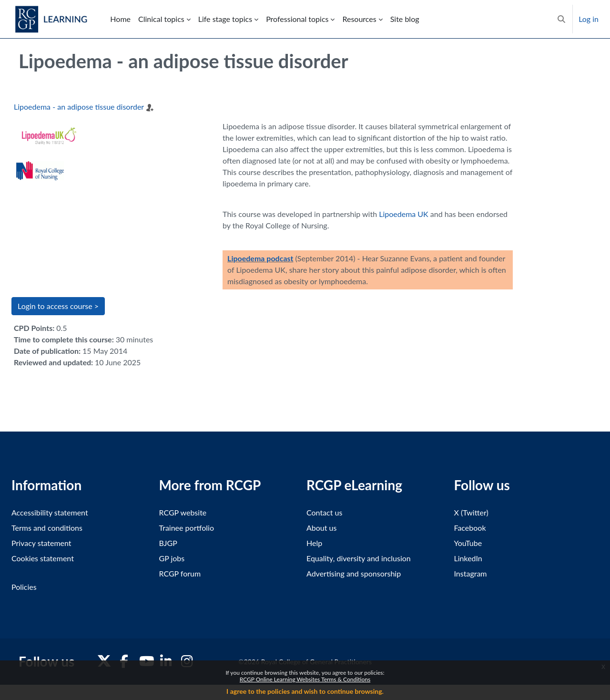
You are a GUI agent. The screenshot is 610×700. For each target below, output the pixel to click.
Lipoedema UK (404, 214)
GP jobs (172, 558)
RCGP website (183, 512)
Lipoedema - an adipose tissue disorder (79, 107)
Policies (24, 587)
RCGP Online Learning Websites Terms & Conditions (305, 679)
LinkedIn (468, 558)
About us (321, 528)
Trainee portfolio (187, 528)
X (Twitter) (471, 512)
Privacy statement (41, 543)
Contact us (324, 512)
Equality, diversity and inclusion (359, 558)
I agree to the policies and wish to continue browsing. (305, 691)
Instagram (471, 573)
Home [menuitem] (120, 19)
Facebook (470, 528)
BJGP (168, 543)
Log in (589, 19)
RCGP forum (180, 573)
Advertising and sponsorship (354, 573)
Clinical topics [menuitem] (161, 19)
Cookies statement (43, 558)
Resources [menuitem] (359, 19)
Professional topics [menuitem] (297, 19)
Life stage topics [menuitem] (225, 19)
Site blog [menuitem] (405, 19)
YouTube (468, 543)
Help (314, 543)
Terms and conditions (47, 528)
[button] (561, 19)
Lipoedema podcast (260, 258)
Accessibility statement (50, 512)
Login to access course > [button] (58, 306)
